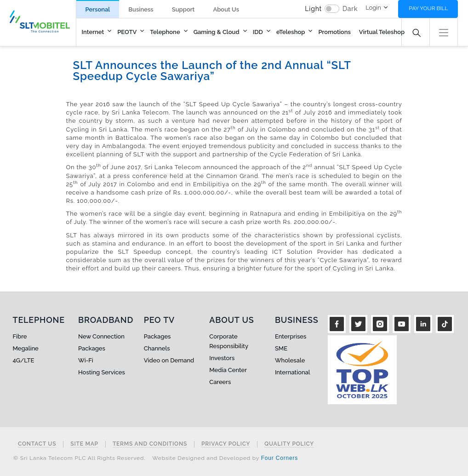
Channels (157, 348)
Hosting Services (102, 372)
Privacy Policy (226, 444)
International (293, 372)
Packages (92, 348)
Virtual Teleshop (382, 32)
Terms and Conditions (150, 444)
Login (373, 8)
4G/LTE (24, 360)
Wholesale (290, 360)
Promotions (334, 32)
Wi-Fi (86, 360)
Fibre (20, 336)
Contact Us (37, 444)
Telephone (165, 32)
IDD (258, 32)
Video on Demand (169, 360)
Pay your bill (428, 8)
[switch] (332, 9)
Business (141, 9)
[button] (444, 32)
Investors (222, 358)
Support (183, 9)
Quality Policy (289, 444)
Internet (93, 32)
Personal (98, 9)
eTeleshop (291, 32)
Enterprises (291, 336)
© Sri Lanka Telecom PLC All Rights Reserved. (79, 458)
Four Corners (280, 458)
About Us (226, 9)
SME (281, 348)
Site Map (84, 444)
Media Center (228, 370)
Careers (220, 382)
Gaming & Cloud (217, 32)
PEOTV (127, 32)
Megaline (26, 348)
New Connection (101, 336)
